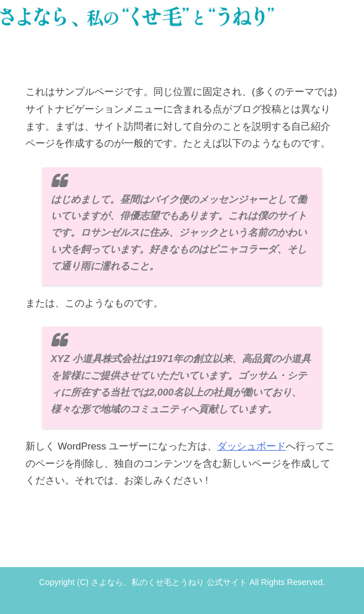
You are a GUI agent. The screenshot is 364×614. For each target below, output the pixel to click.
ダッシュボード (251, 446)
